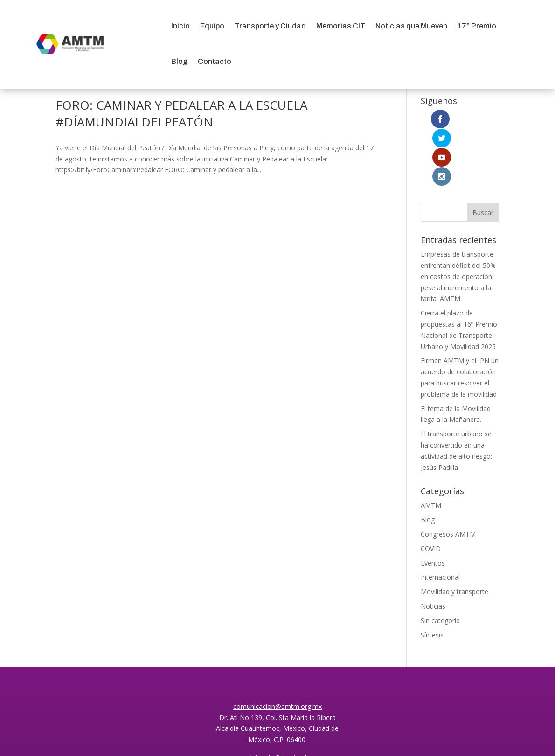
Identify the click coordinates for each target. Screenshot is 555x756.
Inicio (180, 26)
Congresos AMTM (448, 477)
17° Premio (477, 26)
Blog (179, 61)
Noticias (433, 549)
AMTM (431, 448)
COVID (431, 491)
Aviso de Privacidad (277, 699)
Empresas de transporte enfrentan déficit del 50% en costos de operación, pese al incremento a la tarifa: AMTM (458, 219)
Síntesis (432, 577)
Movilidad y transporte (454, 534)
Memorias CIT (341, 26)
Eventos (433, 505)
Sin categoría (440, 563)
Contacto (215, 61)
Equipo (212, 26)
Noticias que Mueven (411, 26)
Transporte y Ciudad (270, 26)
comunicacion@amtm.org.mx (277, 648)
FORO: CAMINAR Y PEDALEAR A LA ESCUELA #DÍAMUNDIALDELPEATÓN (181, 113)
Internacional (440, 520)
